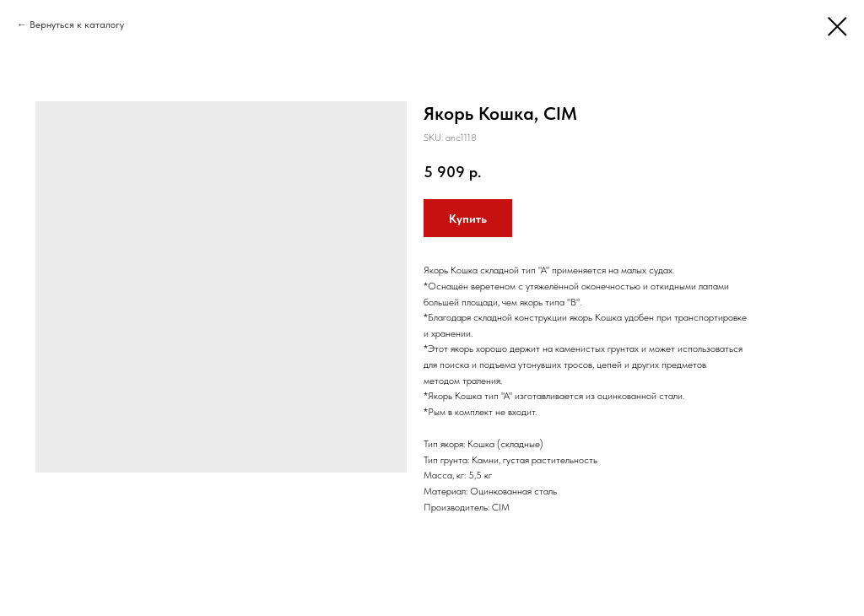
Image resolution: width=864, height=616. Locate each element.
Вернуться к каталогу (77, 24)
